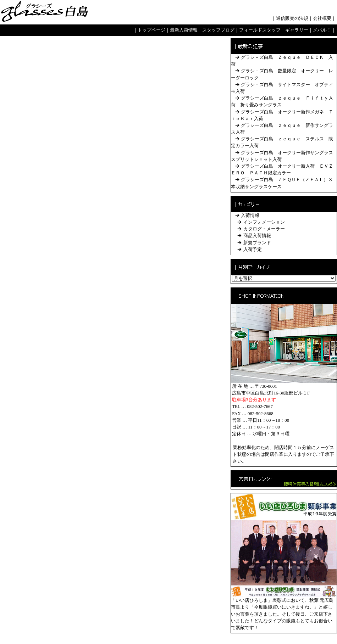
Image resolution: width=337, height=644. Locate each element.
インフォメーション (264, 222)
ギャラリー (297, 30)
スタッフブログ (218, 30)
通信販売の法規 (292, 18)
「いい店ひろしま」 (252, 600)
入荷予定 (253, 250)
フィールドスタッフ (260, 30)
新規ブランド (257, 243)
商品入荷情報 (257, 236)
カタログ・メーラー (264, 229)
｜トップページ (149, 30)
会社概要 (322, 18)
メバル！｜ (324, 30)
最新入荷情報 (184, 30)
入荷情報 (250, 215)
